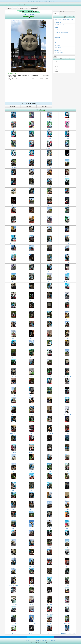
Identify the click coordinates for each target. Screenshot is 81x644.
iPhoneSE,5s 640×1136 (59, 25)
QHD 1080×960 (58, 35)
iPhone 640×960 (58, 48)
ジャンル (14, 4)
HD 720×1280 (57, 45)
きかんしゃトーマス (29, 15)
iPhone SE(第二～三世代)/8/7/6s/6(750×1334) (64, 20)
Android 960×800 (58, 30)
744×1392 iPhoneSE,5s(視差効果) (61, 32)
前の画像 (13, 107)
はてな (14, 637)
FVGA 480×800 (58, 27)
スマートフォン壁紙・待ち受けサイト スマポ (40, 641)
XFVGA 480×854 (58, 22)
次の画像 (44, 107)
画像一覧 (29, 107)
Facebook (67, 637)
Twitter (40, 637)
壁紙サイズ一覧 (22, 4)
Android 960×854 (58, 50)
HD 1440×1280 (58, 40)
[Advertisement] (29, 92)
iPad (55, 43)
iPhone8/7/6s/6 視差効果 (59, 53)
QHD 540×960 (57, 38)
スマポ (8, 4)
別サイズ (56, 14)
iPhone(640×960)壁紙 (29, 16)
